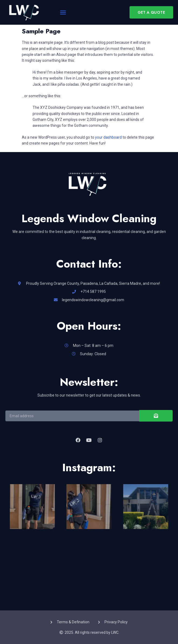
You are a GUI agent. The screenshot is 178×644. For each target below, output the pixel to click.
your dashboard (108, 137)
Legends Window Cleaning (89, 218)
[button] (63, 12)
